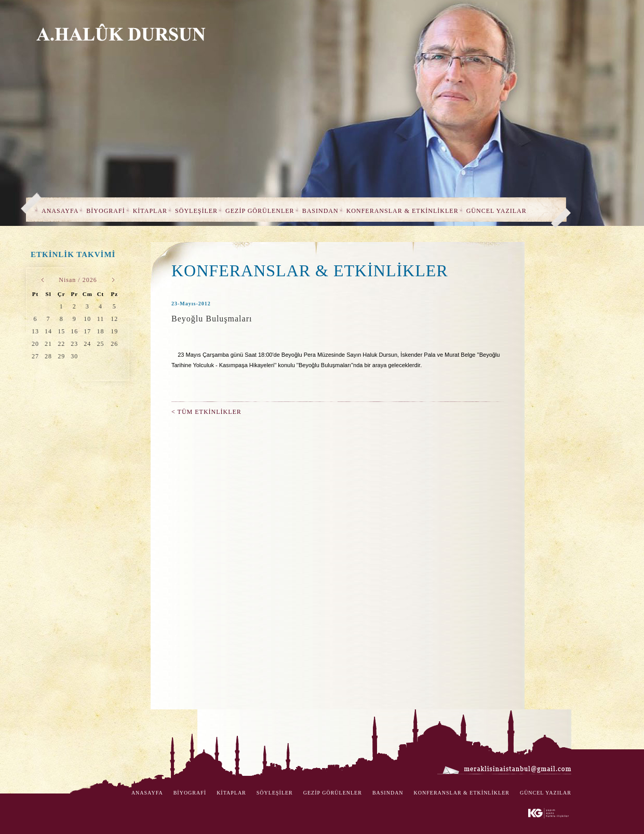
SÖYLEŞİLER (196, 211)
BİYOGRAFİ (105, 211)
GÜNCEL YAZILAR (497, 211)
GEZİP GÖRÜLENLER (260, 211)
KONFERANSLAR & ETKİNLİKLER (403, 211)
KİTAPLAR (150, 211)
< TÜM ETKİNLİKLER (206, 412)
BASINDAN (320, 211)
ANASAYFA (60, 211)
